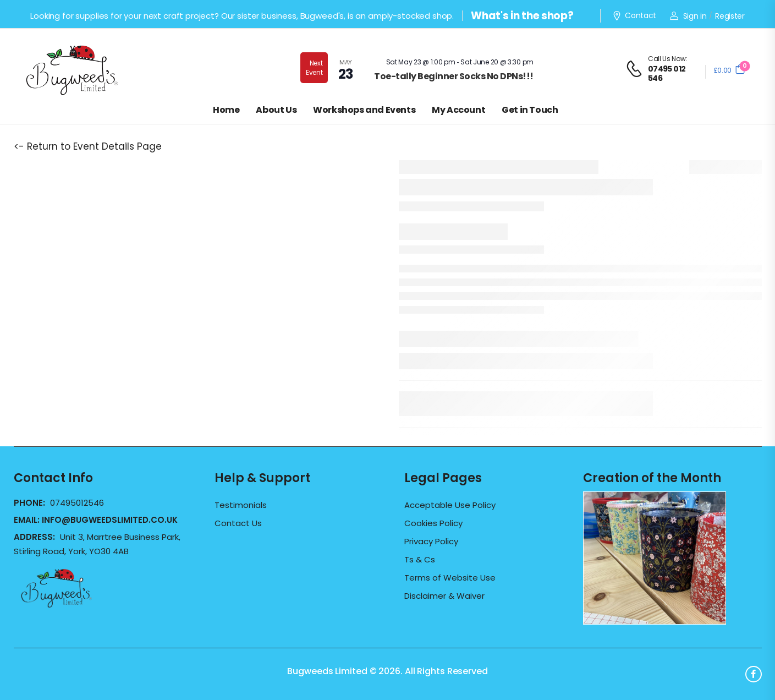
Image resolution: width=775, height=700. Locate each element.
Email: (96, 520)
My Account (458, 110)
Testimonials (241, 505)
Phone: (31, 503)
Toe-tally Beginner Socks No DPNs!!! (454, 76)
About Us (276, 110)
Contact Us (238, 523)
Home (226, 110)
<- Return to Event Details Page (88, 146)
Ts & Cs (420, 560)
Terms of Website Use (450, 578)
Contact (634, 16)
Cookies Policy (433, 523)
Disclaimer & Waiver (444, 596)
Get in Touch (530, 110)
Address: (35, 537)
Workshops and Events (364, 110)
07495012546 (77, 503)
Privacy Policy (431, 542)
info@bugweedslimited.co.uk (110, 520)
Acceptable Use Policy (450, 505)
